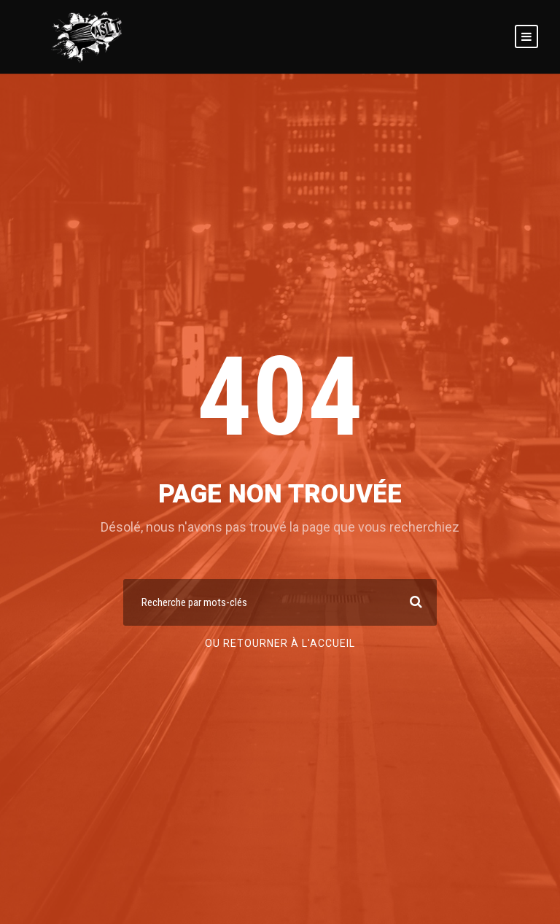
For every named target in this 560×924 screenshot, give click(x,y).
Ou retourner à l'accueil (280, 643)
